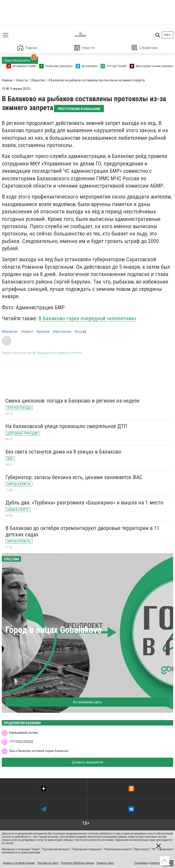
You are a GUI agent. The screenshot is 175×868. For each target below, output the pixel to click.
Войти (167, 35)
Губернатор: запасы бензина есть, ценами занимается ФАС (74, 477)
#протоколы (62, 332)
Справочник (145, 48)
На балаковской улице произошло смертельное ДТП (66, 426)
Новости (84, 48)
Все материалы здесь (88, 702)
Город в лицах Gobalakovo (54, 630)
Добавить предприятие (88, 762)
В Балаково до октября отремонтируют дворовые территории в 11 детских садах (82, 531)
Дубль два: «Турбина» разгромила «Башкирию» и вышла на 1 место (84, 503)
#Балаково (10, 332)
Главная (27, 48)
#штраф (80, 332)
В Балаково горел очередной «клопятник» (87, 318)
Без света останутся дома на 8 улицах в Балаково (63, 452)
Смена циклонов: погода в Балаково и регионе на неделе (72, 401)
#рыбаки (43, 332)
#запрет (27, 332)
